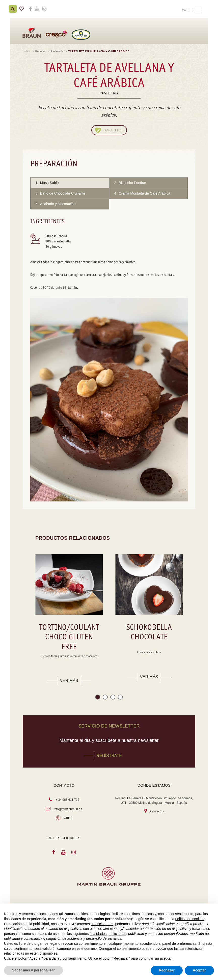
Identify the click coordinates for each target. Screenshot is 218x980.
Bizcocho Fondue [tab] (130, 182)
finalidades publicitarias (108, 934)
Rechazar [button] (167, 970)
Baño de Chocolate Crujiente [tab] (60, 192)
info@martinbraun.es (68, 808)
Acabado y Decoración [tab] (56, 203)
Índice (27, 50)
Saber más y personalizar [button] (33, 970)
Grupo (68, 817)
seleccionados (102, 924)
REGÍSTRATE (109, 754)
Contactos (157, 810)
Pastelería (57, 50)
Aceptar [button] (199, 970)
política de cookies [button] (190, 919)
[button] (98, 697)
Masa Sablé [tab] (47, 182)
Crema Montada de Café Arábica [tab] (142, 192)
